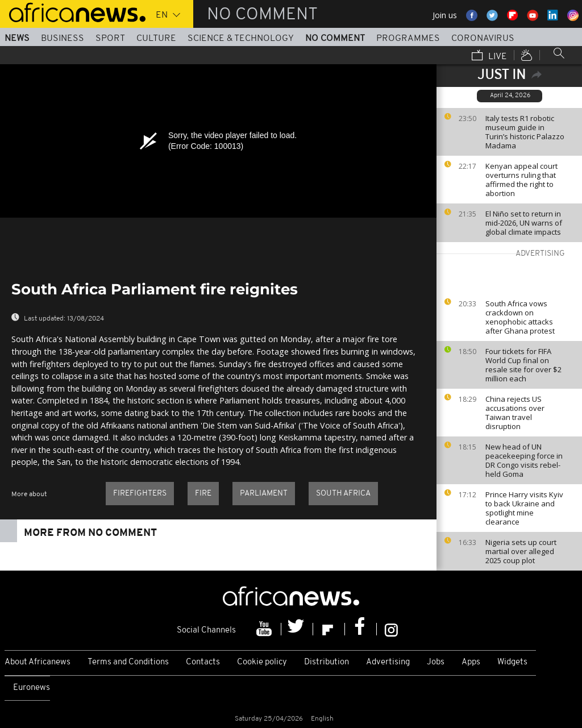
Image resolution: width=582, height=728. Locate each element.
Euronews (32, 688)
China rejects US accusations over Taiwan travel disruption (515, 413)
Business (63, 39)
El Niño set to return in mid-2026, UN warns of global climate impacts (524, 223)
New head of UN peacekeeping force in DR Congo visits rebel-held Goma (524, 460)
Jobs (436, 662)
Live (489, 56)
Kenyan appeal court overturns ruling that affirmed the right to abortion (521, 180)
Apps (471, 662)
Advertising (388, 662)
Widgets (512, 662)
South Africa (343, 494)
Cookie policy (262, 662)
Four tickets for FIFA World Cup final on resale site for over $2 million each (523, 365)
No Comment (335, 39)
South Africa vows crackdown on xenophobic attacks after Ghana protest (520, 317)
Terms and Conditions (128, 662)
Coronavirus (483, 39)
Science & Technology (241, 39)
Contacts (203, 662)
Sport (110, 39)
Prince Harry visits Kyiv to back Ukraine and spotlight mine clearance (524, 508)
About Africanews (38, 662)
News (17, 39)
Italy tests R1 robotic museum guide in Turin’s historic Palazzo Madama (525, 132)
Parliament (264, 494)
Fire (203, 494)
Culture (156, 39)
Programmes (408, 39)
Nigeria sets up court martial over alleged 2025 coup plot (521, 551)
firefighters (140, 494)
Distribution (327, 662)
